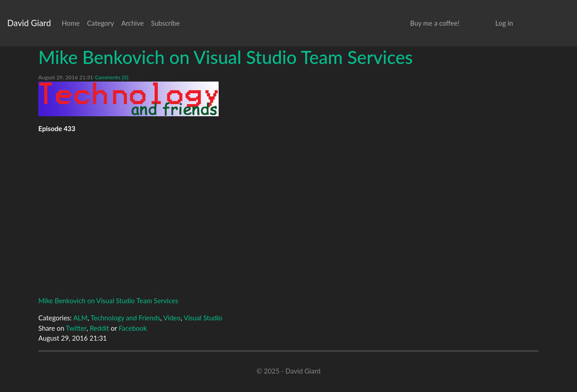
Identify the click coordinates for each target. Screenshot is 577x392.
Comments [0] (111, 77)
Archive (133, 23)
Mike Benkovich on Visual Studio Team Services (226, 57)
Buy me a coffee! (435, 23)
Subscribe (165, 23)
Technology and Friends (126, 318)
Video (172, 318)
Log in (504, 23)
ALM (80, 318)
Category (101, 23)
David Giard (29, 23)
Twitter (76, 328)
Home (71, 23)
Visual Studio (203, 318)
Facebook (133, 328)
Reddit (99, 328)
